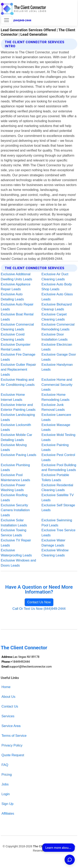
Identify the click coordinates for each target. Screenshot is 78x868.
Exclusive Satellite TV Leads (58, 497)
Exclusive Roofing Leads (14, 497)
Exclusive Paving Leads (19, 455)
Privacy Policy (12, 745)
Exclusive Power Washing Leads (13, 488)
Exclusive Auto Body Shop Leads (57, 287)
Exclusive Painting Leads (55, 447)
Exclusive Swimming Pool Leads (57, 523)
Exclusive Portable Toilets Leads (55, 477)
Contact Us (10, 706)
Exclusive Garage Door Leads (59, 357)
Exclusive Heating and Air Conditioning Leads (18, 382)
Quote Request (13, 755)
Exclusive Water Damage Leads (54, 543)
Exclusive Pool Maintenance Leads (15, 477)
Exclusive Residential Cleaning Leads (57, 488)
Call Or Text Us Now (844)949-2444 (39, 609)
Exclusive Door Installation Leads (55, 337)
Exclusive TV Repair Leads (16, 543)
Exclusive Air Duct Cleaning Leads (55, 277)
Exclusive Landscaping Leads (18, 417)
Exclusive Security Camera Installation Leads (15, 510)
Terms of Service (14, 736)
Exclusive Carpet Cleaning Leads (54, 317)
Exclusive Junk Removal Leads (53, 407)
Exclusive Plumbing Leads (15, 467)
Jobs (5, 784)
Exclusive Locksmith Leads (16, 427)
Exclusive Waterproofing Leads (16, 553)
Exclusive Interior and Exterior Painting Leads (18, 407)
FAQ (5, 765)
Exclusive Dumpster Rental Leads (16, 347)
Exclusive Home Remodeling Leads (55, 397)
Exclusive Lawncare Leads (56, 417)
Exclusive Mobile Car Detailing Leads (16, 437)
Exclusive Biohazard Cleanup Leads (57, 307)
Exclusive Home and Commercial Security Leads (57, 385)
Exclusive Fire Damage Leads (18, 357)
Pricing (7, 774)
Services (8, 716)
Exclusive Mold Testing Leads (58, 437)
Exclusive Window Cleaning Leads (55, 553)
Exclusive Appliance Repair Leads (16, 287)
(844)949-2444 (22, 20)
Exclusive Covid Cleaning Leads (13, 337)
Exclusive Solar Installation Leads (14, 523)
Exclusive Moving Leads (14, 447)
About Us (8, 697)
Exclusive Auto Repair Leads (17, 307)
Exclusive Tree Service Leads (59, 533)
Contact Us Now (39, 602)
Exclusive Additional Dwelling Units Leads (16, 277)
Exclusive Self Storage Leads (58, 508)
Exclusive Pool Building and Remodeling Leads (59, 467)
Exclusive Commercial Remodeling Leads (58, 327)
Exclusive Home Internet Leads (13, 397)
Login (5, 794)
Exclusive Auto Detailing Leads (12, 297)
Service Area (11, 726)
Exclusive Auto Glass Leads (57, 297)
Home (6, 687)
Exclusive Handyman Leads (57, 367)
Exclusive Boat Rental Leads (17, 317)
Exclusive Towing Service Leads (14, 533)
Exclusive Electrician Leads (57, 347)
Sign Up (7, 804)
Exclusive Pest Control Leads (58, 457)
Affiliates (8, 813)
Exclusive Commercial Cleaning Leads (17, 327)
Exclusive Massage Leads (56, 427)
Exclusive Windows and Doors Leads (18, 563)
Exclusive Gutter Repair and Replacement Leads (18, 370)
